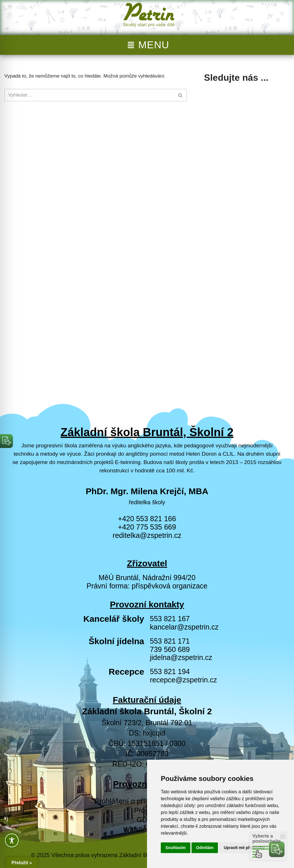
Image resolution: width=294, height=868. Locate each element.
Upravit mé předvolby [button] (244, 848)
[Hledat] (89, 95)
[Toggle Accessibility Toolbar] (12, 840)
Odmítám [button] (205, 848)
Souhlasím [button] (176, 848)
